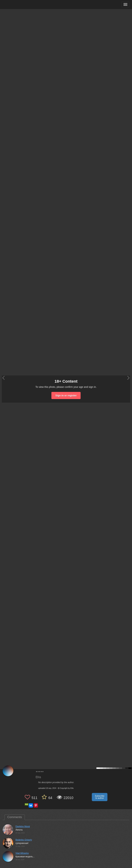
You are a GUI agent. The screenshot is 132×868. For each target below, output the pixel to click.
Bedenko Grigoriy (24, 840)
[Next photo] (128, 378)
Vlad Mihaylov (22, 853)
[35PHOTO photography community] (17, 5)
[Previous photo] (3, 378)
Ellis (38, 777)
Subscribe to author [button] (100, 797)
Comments (15, 817)
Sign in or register (66, 395)
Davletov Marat (23, 826)
